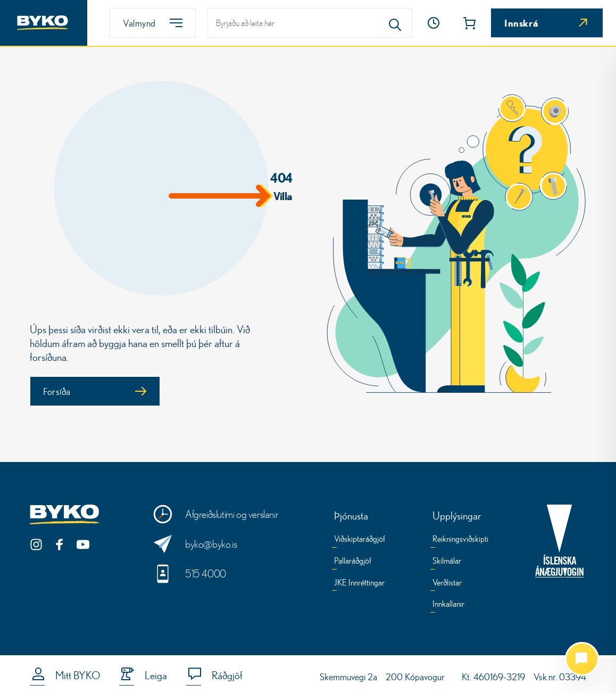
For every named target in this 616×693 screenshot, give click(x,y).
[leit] (310, 23)
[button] (434, 23)
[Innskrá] (547, 23)
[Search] (395, 23)
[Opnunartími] (434, 23)
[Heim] (44, 23)
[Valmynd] (153, 23)
